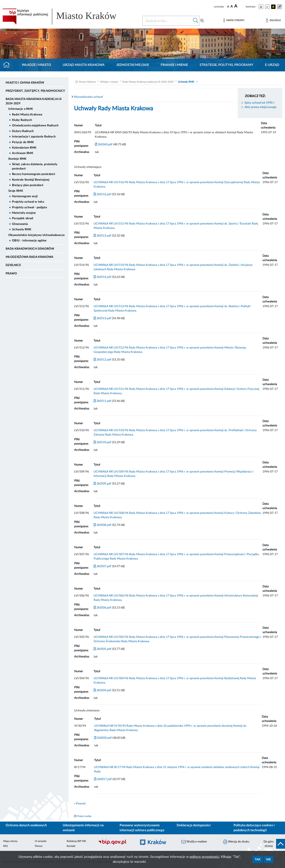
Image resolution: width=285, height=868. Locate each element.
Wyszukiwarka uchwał (88, 97)
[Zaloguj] (273, 20)
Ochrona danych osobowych (26, 825)
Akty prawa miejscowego (260, 107)
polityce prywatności (204, 857)
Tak (258, 859)
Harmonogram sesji (25, 196)
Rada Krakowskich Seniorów (30, 249)
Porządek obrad (23, 218)
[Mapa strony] (234, 20)
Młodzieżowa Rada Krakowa (30, 257)
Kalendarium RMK (24, 148)
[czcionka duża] (239, 6)
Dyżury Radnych (23, 131)
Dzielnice (13, 265)
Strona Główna (87, 82)
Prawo (11, 273)
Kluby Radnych (22, 120)
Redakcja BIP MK (76, 841)
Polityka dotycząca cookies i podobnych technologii (254, 828)
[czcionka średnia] (232, 7)
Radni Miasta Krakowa (27, 115)
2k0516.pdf (102, 194)
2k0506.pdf (102, 608)
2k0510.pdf (102, 442)
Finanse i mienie (174, 65)
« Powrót (80, 804)
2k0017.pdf (103, 779)
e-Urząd (272, 65)
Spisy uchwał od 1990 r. (260, 103)
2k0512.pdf (102, 360)
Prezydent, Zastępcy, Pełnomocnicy (35, 91)
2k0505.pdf (102, 649)
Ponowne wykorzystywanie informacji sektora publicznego (142, 828)
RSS (6, 846)
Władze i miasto (36, 65)
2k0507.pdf (102, 566)
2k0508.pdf (102, 525)
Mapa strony (10, 841)
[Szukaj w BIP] (167, 21)
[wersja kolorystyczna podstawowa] (261, 7)
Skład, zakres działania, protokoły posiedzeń (35, 166)
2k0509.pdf (102, 484)
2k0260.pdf (104, 144)
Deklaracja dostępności (194, 825)
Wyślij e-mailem (194, 842)
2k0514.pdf (102, 277)
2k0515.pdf (102, 236)
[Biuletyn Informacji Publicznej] (116, 844)
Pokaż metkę (84, 816)
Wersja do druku (236, 842)
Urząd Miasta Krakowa (84, 65)
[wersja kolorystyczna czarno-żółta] (273, 7)
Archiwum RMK (23, 153)
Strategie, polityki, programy (226, 65)
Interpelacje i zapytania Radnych (34, 137)
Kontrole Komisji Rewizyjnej (31, 180)
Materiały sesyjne (24, 213)
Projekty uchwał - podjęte (30, 207)
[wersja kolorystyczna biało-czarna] (267, 7)
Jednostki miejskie (133, 65)
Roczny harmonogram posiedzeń (34, 174)
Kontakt (71, 846)
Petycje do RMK (23, 142)
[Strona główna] (8, 65)
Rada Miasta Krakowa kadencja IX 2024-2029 (34, 101)
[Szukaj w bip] (196, 21)
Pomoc (39, 846)
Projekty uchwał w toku (28, 202)
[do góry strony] (273, 844)
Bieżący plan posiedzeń (28, 185)
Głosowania (20, 224)
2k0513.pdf (102, 318)
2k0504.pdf (102, 690)
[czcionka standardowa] (228, 7)
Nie (268, 859)
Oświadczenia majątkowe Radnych (35, 125)
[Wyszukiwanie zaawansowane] (202, 21)
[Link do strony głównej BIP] (65, 17)
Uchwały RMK (22, 229)
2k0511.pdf (102, 401)
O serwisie (41, 841)
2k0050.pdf (103, 738)
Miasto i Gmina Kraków (25, 83)
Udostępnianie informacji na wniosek (83, 828)
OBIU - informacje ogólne (29, 241)
